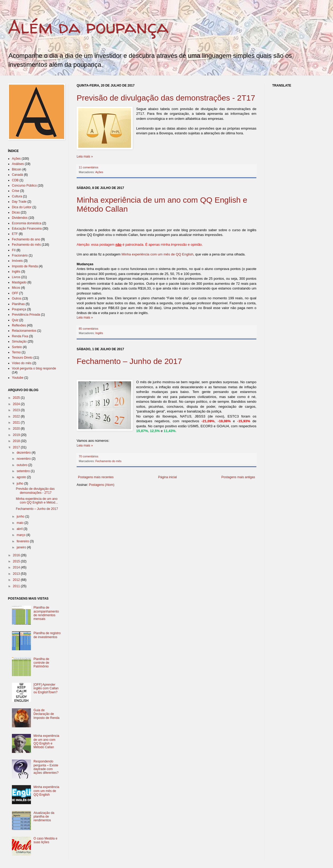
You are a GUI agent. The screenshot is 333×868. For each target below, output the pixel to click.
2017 (17, 447)
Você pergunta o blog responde (34, 368)
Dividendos (20, 218)
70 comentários (89, 456)
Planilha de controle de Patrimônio (41, 663)
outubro (22, 465)
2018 (17, 441)
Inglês (99, 333)
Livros (16, 277)
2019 (17, 435)
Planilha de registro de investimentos (47, 635)
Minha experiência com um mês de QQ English (158, 254)
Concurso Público (24, 186)
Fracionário (20, 255)
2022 (17, 416)
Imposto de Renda (25, 266)
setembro (24, 471)
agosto (22, 477)
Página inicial (167, 477)
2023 (17, 410)
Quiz (15, 320)
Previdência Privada (26, 315)
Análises (18, 164)
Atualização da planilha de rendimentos (44, 817)
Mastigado (19, 282)
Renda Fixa (20, 336)
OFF (15, 293)
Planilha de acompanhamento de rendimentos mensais (46, 613)
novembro (24, 459)
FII (14, 250)
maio (20, 523)
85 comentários (89, 329)
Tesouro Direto (22, 358)
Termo (16, 352)
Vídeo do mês (22, 363)
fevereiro (23, 541)
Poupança (19, 309)
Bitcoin (17, 169)
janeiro (22, 547)
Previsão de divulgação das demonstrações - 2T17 (166, 98)
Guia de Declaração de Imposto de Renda (47, 714)
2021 (17, 423)
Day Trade (19, 202)
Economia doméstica (27, 223)
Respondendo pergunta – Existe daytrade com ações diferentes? (46, 767)
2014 (17, 567)
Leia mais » (85, 156)
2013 (17, 574)
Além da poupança (88, 27)
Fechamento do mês (108, 461)
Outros (17, 298)
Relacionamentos (24, 331)
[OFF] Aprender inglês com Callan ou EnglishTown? (46, 688)
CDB (15, 180)
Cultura (17, 196)
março (22, 535)
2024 (17, 404)
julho (20, 483)
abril (20, 529)
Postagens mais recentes (96, 477)
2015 (17, 561)
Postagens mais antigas (238, 477)
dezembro (24, 453)
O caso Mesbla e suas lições (45, 840)
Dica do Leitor (22, 207)
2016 (17, 555)
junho (21, 516)
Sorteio (17, 347)
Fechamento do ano (26, 239)
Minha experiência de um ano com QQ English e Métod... (37, 501)
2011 (17, 586)
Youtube (18, 378)
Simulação (19, 341)
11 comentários (89, 167)
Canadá (17, 175)
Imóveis (17, 261)
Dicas (16, 212)
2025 (17, 398)
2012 (17, 580)
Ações (99, 172)
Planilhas (18, 304)
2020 (17, 429)
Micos (16, 288)
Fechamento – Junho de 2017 (129, 361)
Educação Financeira (27, 229)
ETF (15, 234)
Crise (16, 191)
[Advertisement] (173, 497)
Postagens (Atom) (102, 485)
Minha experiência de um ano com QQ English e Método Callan (46, 741)
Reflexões (19, 325)
